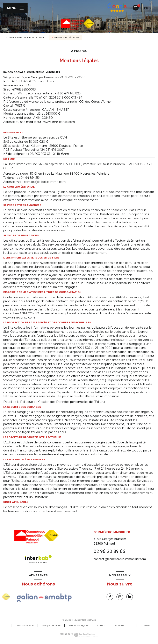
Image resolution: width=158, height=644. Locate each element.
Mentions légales (79, 625)
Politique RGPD (123, 625)
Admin (101, 625)
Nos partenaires (52, 625)
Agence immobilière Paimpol (26, 37)
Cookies (145, 625)
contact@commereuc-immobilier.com (120, 559)
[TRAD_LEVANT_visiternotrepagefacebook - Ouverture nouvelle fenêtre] (110, 597)
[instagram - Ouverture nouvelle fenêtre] (120, 597)
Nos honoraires (25, 625)
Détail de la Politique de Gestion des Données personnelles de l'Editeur (54, 402)
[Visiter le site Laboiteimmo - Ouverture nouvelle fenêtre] (86, 635)
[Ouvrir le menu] (15, 8)
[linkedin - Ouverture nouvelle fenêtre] (130, 597)
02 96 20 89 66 (109, 551)
